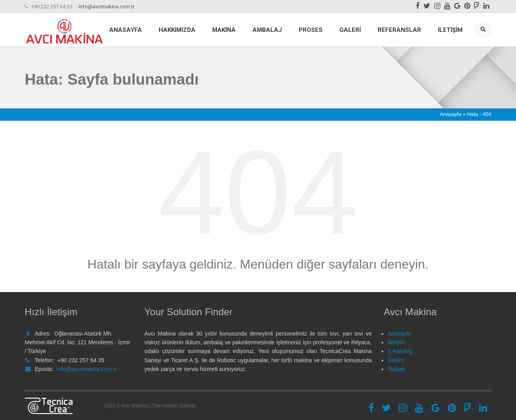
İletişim (450, 30)
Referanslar (399, 30)
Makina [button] (224, 30)
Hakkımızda (177, 30)
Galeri (350, 30)
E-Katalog (400, 351)
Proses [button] (311, 30)
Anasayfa (126, 30)
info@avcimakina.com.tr (106, 7)
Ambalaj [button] (267, 30)
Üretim (396, 360)
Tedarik (397, 369)
